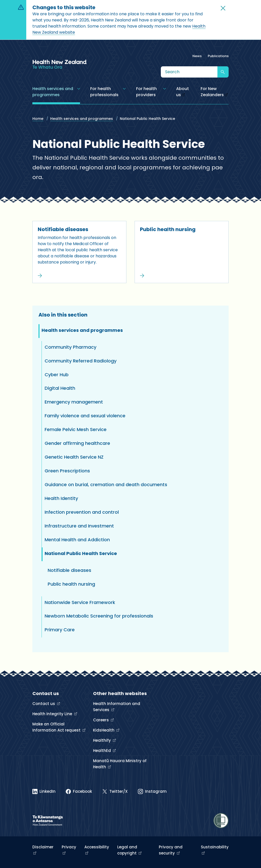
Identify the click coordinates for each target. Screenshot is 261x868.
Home (38, 119)
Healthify (102, 740)
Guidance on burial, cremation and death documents (106, 485)
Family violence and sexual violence (85, 416)
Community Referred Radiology (81, 361)
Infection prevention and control (82, 512)
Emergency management (74, 402)
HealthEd (102, 751)
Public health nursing (168, 229)
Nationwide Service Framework (80, 602)
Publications (218, 56)
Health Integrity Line (53, 714)
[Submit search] (223, 72)
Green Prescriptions (67, 471)
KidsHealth (104, 730)
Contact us (44, 704)
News (197, 56)
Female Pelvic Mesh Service (76, 429)
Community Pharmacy (70, 347)
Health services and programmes (82, 119)
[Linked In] (44, 791)
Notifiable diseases (63, 229)
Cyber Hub (57, 375)
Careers (101, 720)
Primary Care (60, 630)
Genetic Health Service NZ (74, 457)
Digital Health (60, 388)
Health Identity (61, 498)
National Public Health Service (81, 553)
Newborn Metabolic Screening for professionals (99, 616)
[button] (223, 8)
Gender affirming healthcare (77, 443)
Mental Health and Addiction (77, 540)
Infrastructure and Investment (79, 526)
